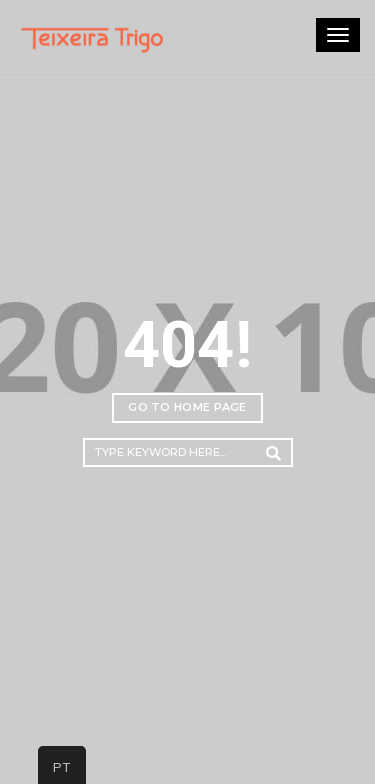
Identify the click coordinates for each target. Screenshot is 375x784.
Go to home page (187, 407)
